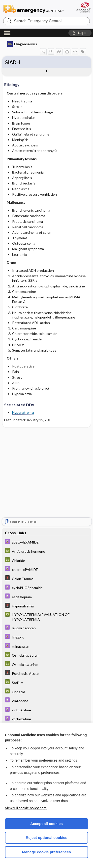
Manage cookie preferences (46, 852)
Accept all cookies (46, 824)
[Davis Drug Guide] (47, 542)
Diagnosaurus (22, 44)
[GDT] (47, 551)
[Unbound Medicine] (83, 7)
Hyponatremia (23, 412)
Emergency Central (33, 9)
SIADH (13, 62)
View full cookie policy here (26, 808)
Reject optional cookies (47, 838)
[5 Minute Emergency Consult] (47, 578)
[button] (80, 33)
